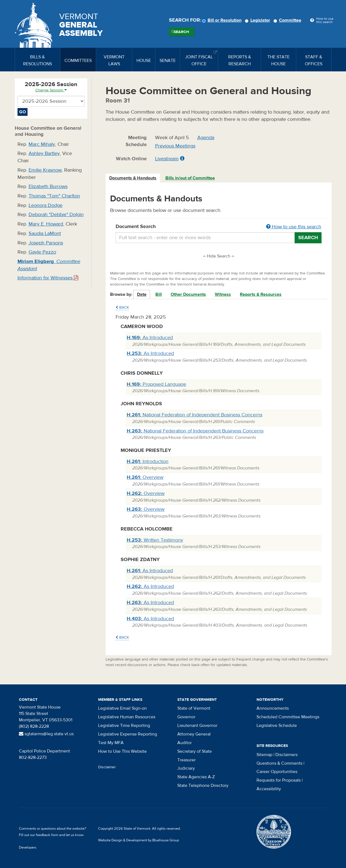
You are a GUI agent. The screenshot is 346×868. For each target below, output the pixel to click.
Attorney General (194, 734)
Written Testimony (155, 540)
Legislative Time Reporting (124, 726)
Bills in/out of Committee (190, 178)
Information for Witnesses (48, 278)
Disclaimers (287, 755)
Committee (288, 20)
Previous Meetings (175, 146)
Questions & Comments (279, 763)
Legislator (258, 20)
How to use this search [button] (294, 227)
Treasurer (186, 760)
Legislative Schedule (277, 726)
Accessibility (269, 789)
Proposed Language (156, 384)
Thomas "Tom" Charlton (54, 196)
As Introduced (150, 338)
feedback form (47, 835)
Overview (145, 477)
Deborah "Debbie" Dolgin (56, 215)
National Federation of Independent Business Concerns (195, 415)
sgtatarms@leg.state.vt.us (46, 734)
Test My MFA (111, 743)
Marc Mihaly (42, 144)
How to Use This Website (122, 751)
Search (181, 32)
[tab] (133, 178)
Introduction (148, 461)
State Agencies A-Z (196, 777)
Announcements (273, 708)
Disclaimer (107, 767)
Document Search (219, 227)
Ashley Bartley (44, 153)
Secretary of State (195, 751)
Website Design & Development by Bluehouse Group (139, 840)
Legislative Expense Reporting (128, 734)
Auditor (185, 743)
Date (142, 294)
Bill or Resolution (223, 20)
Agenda (206, 138)
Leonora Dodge (46, 205)
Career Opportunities (277, 772)
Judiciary (186, 768)
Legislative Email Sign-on (122, 708)
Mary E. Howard (46, 224)
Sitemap (264, 755)
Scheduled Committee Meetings (288, 717)
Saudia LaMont (45, 233)
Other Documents (188, 294)
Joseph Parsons (46, 243)
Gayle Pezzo (42, 252)
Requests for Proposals (279, 780)
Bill (159, 294)
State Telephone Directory (203, 786)
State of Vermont (194, 708)
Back (122, 307)
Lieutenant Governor (197, 726)
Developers (28, 847)
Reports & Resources (261, 294)
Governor (186, 717)
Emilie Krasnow (45, 170)
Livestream (167, 159)
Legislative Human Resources (127, 717)
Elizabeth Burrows (48, 187)
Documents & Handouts (133, 178)
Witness (223, 294)
